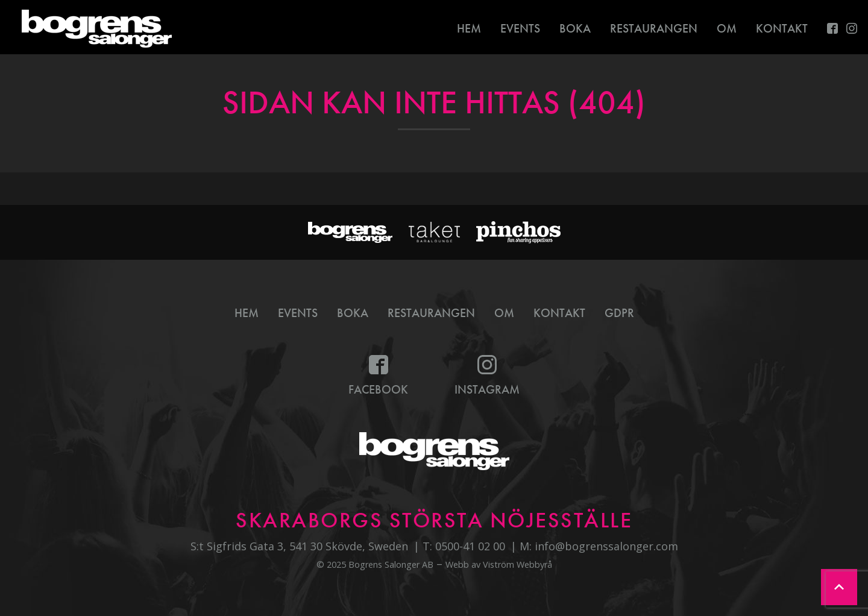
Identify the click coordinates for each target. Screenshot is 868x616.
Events (520, 28)
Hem (469, 28)
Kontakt (782, 28)
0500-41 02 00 (470, 546)
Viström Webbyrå (517, 564)
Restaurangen (654, 28)
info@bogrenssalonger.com (606, 546)
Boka (575, 28)
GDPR (619, 313)
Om (727, 28)
